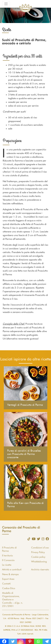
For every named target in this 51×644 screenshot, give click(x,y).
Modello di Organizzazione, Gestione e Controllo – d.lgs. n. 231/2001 (13, 600)
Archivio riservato (40, 570)
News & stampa (10, 574)
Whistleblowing (39, 562)
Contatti (6, 584)
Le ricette (7, 565)
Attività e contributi (12, 570)
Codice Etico (9, 588)
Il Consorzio (8, 560)
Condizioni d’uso (40, 548)
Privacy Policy (38, 552)
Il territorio (7, 556)
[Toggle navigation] (6, 4)
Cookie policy (38, 557)
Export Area (8, 579)
